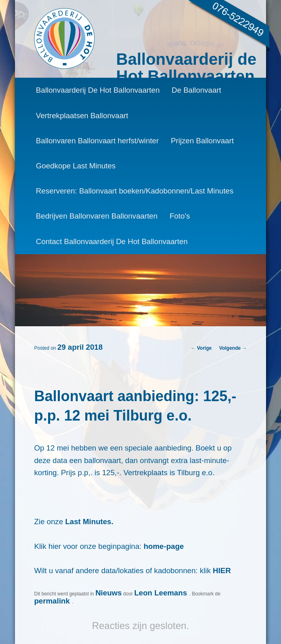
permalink (53, 601)
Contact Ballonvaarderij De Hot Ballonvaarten (112, 241)
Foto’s (180, 216)
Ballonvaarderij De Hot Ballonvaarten (98, 90)
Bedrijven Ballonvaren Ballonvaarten (97, 216)
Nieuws (109, 593)
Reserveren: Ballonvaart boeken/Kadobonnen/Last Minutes (135, 191)
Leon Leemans (162, 593)
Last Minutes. (89, 522)
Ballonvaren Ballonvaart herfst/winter (97, 141)
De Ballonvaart (196, 90)
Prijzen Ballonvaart (203, 141)
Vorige (201, 348)
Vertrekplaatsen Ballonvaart (82, 116)
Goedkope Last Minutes (76, 166)
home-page (164, 546)
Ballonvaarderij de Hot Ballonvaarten (186, 67)
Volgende (233, 348)
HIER (222, 571)
